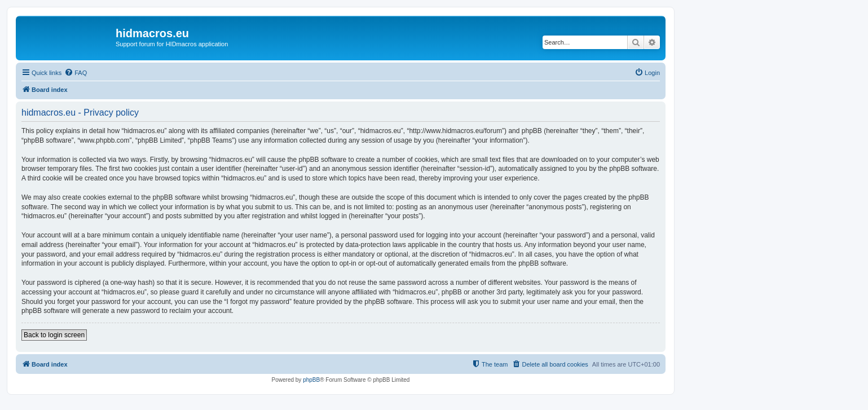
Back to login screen (54, 335)
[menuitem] (76, 73)
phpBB (311, 380)
